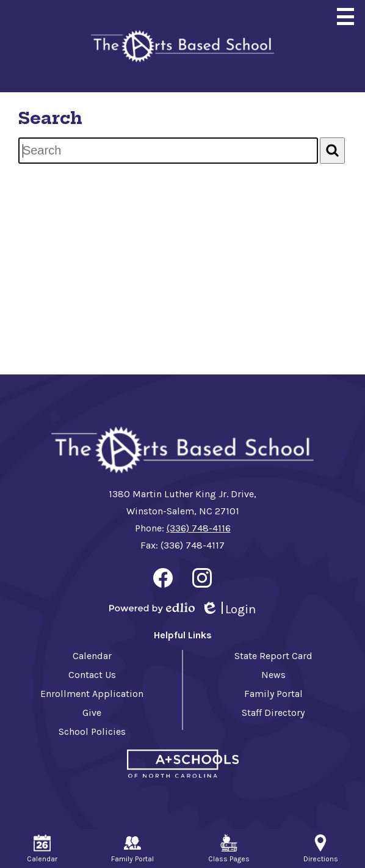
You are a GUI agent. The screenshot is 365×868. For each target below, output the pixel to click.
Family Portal (273, 694)
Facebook (163, 580)
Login (228, 609)
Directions (321, 849)
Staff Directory (273, 713)
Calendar (92, 656)
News (273, 675)
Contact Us (92, 675)
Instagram (202, 580)
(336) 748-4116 (199, 528)
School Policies (92, 731)
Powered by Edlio (152, 608)
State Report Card (273, 656)
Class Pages (229, 849)
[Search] (332, 151)
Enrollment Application (92, 694)
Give (92, 713)
